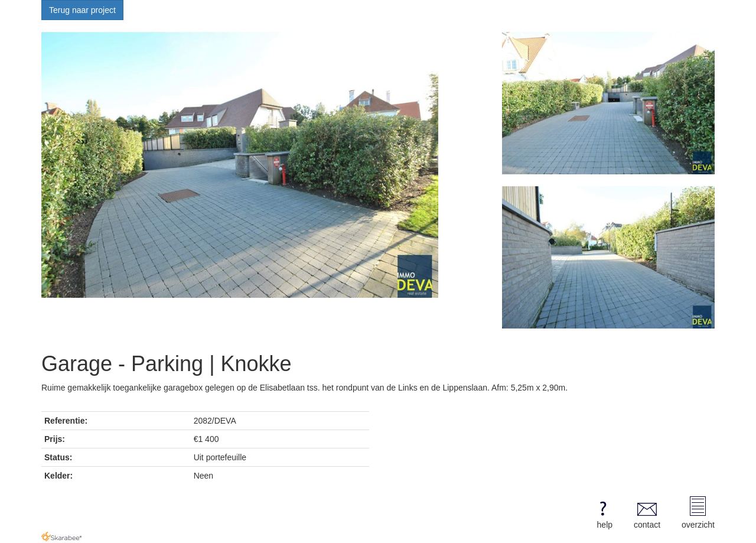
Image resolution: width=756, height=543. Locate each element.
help (603, 513)
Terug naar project (82, 10)
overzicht (698, 513)
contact (647, 513)
